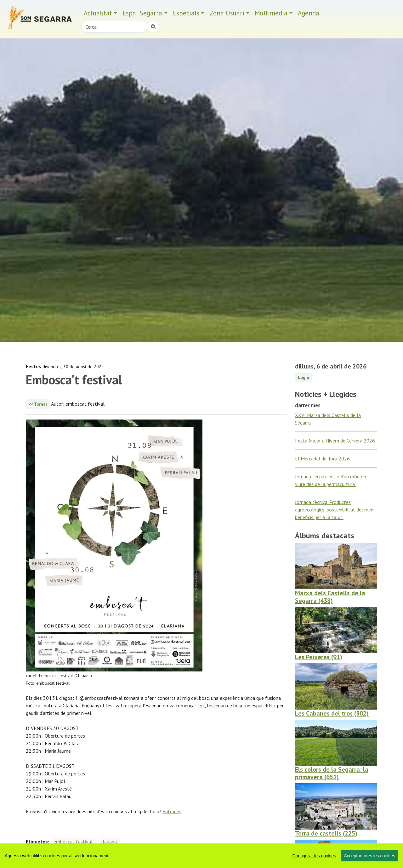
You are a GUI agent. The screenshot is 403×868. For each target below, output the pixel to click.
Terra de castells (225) (326, 833)
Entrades (172, 811)
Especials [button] (186, 13)
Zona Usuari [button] (227, 13)
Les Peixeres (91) (319, 657)
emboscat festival (73, 842)
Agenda (309, 13)
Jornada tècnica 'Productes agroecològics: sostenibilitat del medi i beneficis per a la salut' (336, 510)
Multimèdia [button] (271, 13)
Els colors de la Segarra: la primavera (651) (332, 773)
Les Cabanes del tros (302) (332, 713)
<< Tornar (38, 404)
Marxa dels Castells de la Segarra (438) (330, 597)
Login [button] (304, 377)
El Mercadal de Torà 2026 (322, 459)
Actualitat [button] (98, 13)
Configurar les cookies (314, 856)
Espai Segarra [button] (142, 13)
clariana (109, 842)
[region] (201, 856)
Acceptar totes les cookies (369, 856)
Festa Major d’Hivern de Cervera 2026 (335, 441)
